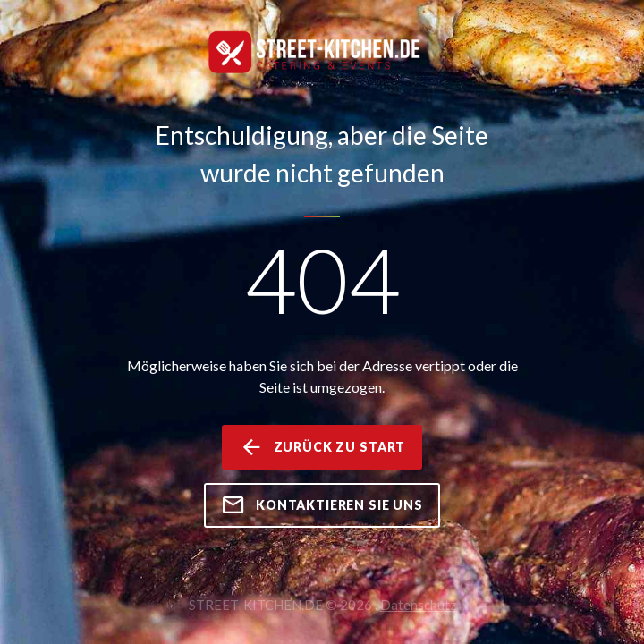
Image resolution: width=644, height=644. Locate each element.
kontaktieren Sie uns (322, 505)
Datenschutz (418, 605)
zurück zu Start (322, 447)
